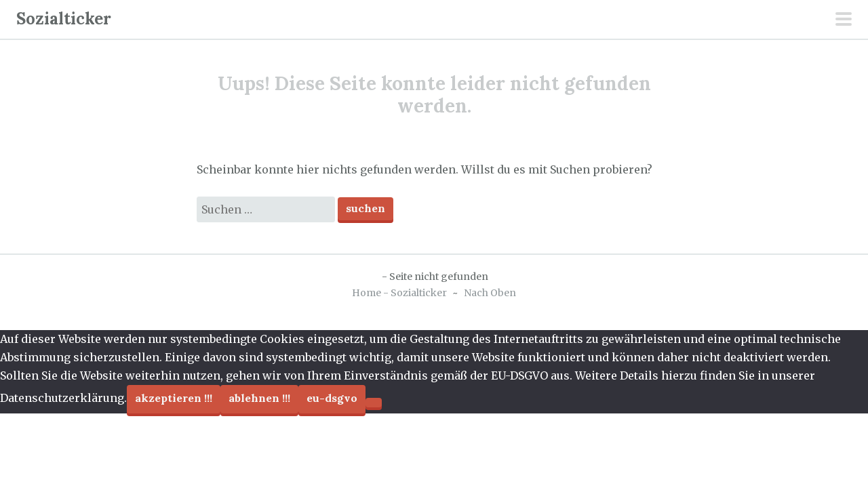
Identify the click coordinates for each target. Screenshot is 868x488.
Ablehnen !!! (259, 398)
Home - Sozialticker (399, 293)
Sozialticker (64, 19)
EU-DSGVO (332, 398)
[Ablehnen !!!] (374, 403)
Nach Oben (490, 293)
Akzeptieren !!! (174, 398)
